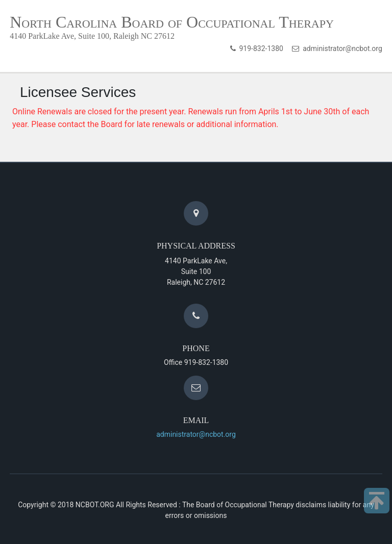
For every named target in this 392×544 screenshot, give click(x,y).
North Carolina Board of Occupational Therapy (172, 22)
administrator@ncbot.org (341, 48)
